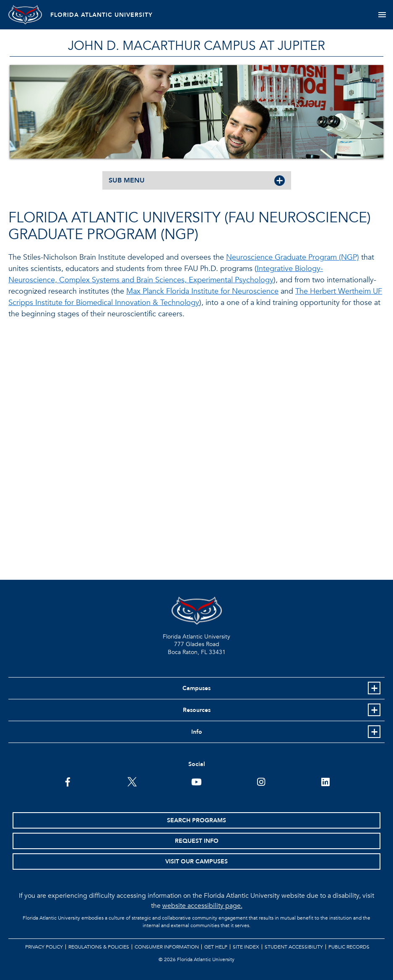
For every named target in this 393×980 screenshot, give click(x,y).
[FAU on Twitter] (132, 781)
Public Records (349, 947)
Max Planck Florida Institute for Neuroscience (202, 291)
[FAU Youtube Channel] (196, 781)
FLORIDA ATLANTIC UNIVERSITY (102, 15)
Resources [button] (197, 710)
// (196, 448)
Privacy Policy (44, 947)
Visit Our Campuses (196, 861)
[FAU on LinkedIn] (325, 781)
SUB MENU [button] (127, 180)
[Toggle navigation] (382, 15)
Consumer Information (167, 947)
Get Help (216, 947)
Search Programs (196, 820)
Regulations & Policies (99, 947)
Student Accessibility (294, 947)
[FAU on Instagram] (261, 781)
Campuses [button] (196, 688)
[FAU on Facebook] (68, 781)
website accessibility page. (202, 906)
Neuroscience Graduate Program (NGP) (293, 257)
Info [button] (197, 732)
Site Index (246, 947)
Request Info (197, 841)
